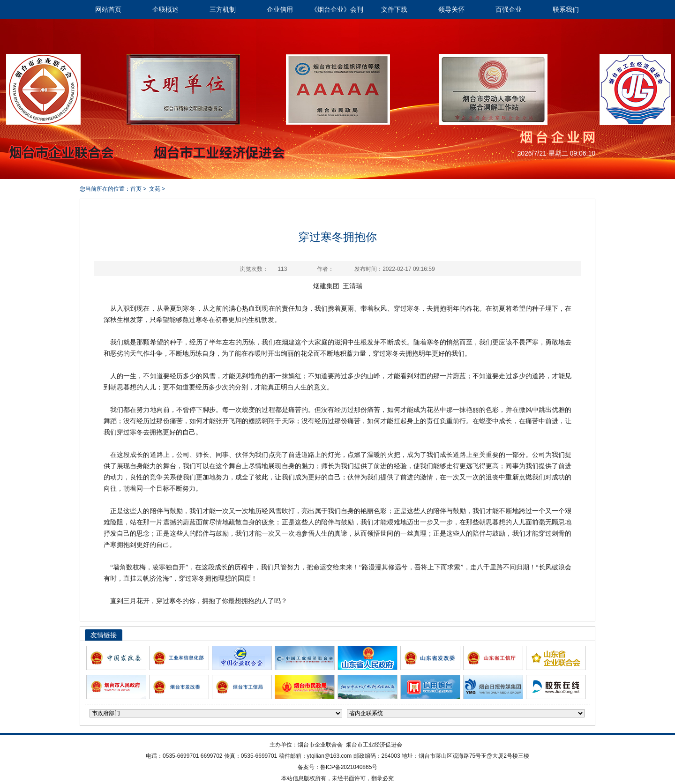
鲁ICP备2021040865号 (349, 767)
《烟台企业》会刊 (337, 9)
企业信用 (280, 9)
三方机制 (223, 9)
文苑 (155, 189)
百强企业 (509, 9)
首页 (136, 189)
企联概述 (165, 9)
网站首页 (108, 9)
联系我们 (566, 9)
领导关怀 (451, 9)
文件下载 (394, 9)
